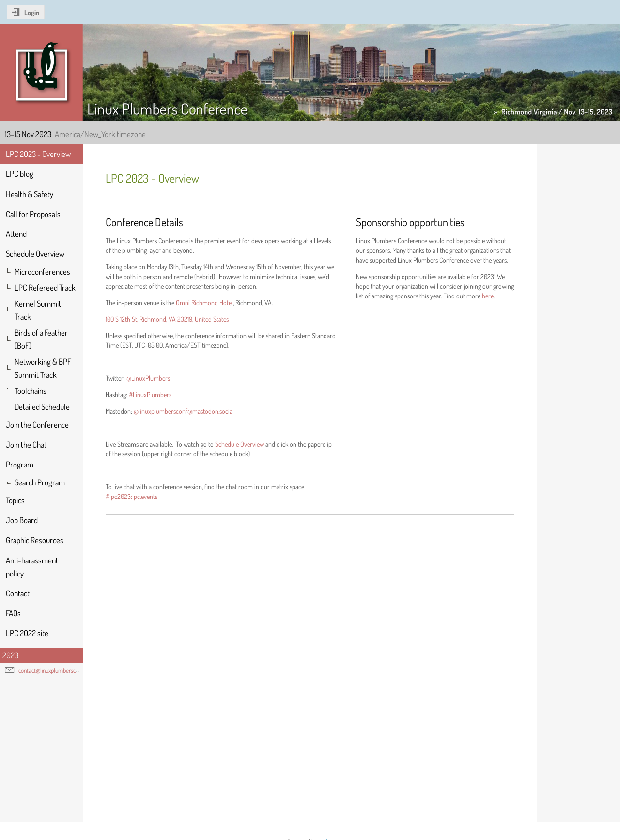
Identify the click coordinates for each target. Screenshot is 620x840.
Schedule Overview (35, 254)
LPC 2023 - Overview (38, 154)
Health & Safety (30, 194)
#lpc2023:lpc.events (132, 496)
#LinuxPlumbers (150, 395)
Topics (15, 500)
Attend (16, 234)
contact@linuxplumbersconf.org (55, 670)
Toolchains (31, 391)
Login (32, 12)
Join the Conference (37, 425)
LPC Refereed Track (45, 288)
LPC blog (20, 174)
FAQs (13, 613)
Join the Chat (26, 444)
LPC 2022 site (27, 633)
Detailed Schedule (42, 407)
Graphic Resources (35, 540)
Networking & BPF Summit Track (43, 368)
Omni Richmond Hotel (204, 303)
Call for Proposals (33, 214)
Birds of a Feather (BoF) (41, 339)
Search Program (40, 482)
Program (20, 464)
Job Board (22, 520)
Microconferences (42, 272)
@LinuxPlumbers (148, 378)
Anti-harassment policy (32, 567)
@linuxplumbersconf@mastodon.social (184, 411)
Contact (18, 593)
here (488, 296)
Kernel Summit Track (38, 310)
